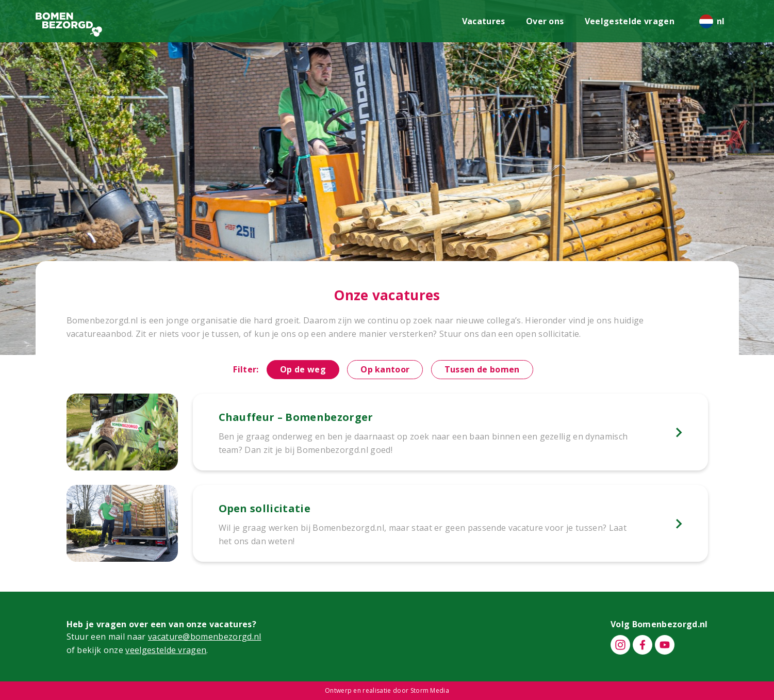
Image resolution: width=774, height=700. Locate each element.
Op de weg (303, 369)
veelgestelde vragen (166, 650)
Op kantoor (385, 369)
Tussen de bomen (482, 369)
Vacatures (484, 21)
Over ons (545, 21)
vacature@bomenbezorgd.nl (205, 637)
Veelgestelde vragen (630, 21)
